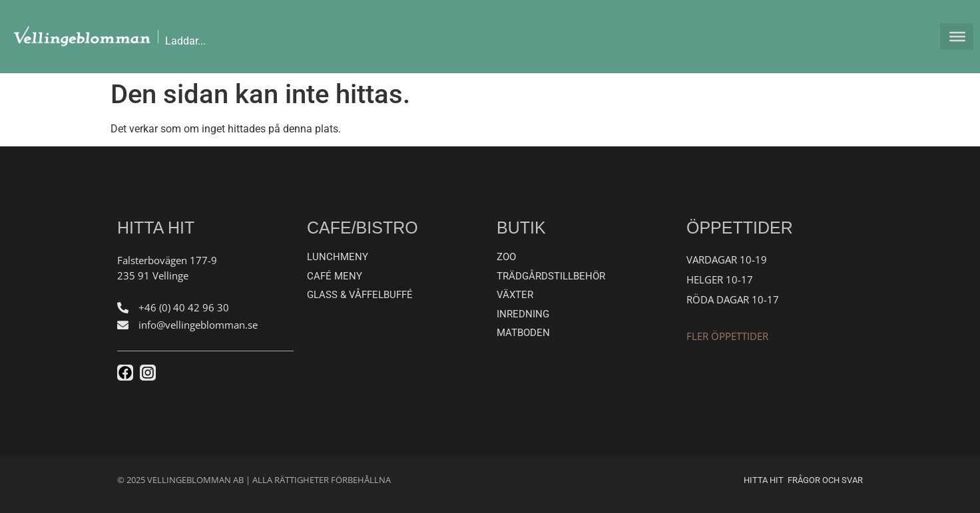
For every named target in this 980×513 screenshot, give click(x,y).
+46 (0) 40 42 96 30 (184, 307)
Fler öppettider (727, 336)
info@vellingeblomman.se (198, 325)
